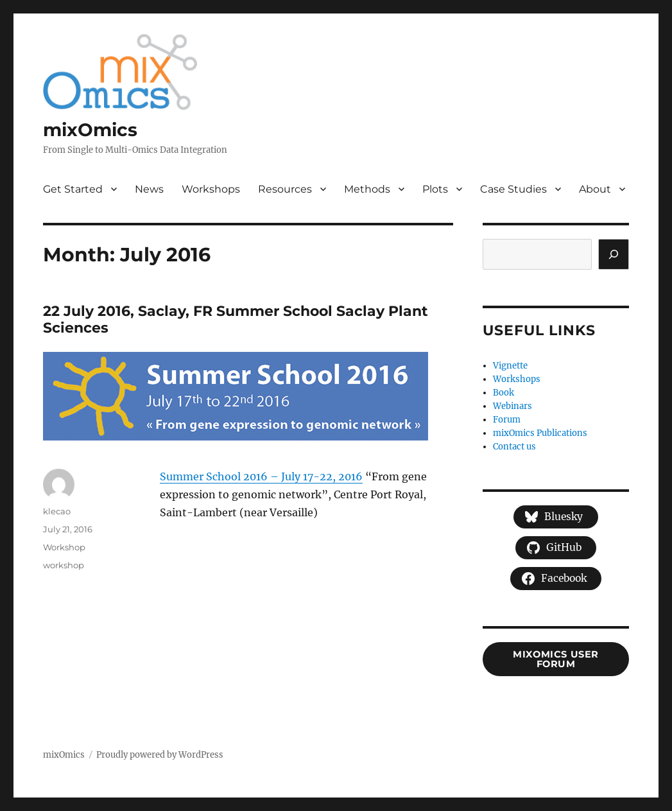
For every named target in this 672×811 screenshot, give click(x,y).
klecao (57, 511)
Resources (285, 189)
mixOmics (90, 130)
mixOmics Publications (540, 433)
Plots (435, 189)
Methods (367, 189)
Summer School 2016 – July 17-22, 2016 (261, 476)
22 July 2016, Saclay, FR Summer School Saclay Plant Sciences (236, 320)
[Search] (614, 254)
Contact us (514, 447)
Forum (507, 420)
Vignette (510, 366)
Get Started (73, 189)
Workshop (64, 547)
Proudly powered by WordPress (160, 755)
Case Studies (513, 189)
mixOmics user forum (556, 659)
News (149, 189)
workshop (64, 565)
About (595, 189)
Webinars (513, 406)
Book (504, 393)
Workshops (211, 189)
